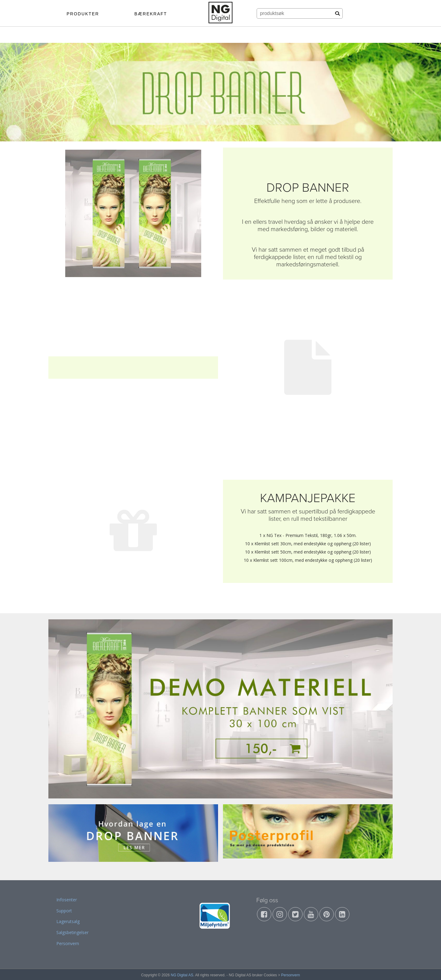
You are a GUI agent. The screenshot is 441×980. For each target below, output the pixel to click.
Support (64, 911)
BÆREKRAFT (151, 14)
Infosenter (67, 900)
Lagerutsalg (68, 921)
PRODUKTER (83, 14)
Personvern (68, 943)
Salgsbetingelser (72, 932)
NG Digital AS (182, 975)
